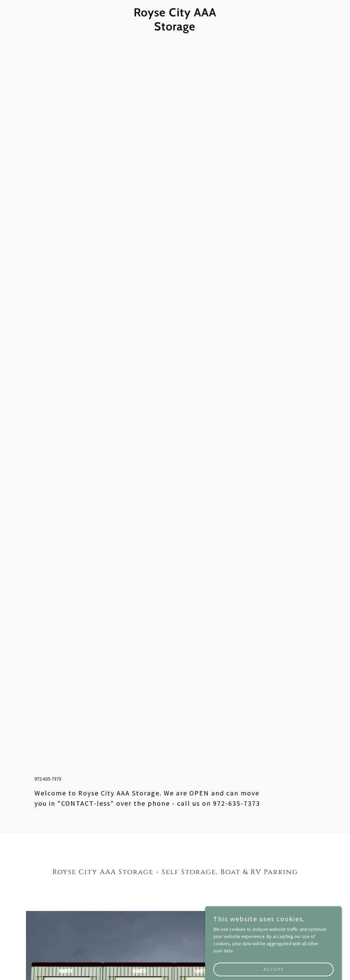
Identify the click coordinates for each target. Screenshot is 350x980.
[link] (175, 29)
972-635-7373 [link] (48, 779)
